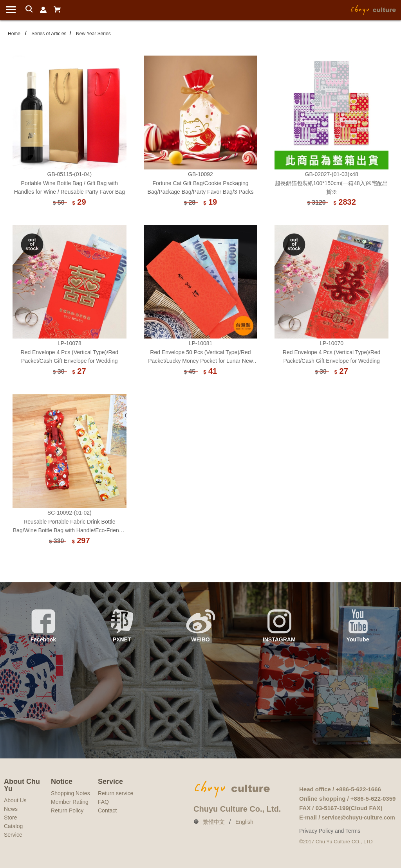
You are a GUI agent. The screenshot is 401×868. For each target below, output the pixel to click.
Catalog (13, 826)
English (244, 822)
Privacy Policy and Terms (330, 831)
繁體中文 (214, 822)
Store (10, 818)
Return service (116, 793)
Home (14, 34)
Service (13, 835)
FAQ (103, 802)
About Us (15, 800)
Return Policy (67, 810)
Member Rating (70, 802)
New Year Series (93, 34)
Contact (107, 810)
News (11, 809)
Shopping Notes (70, 793)
